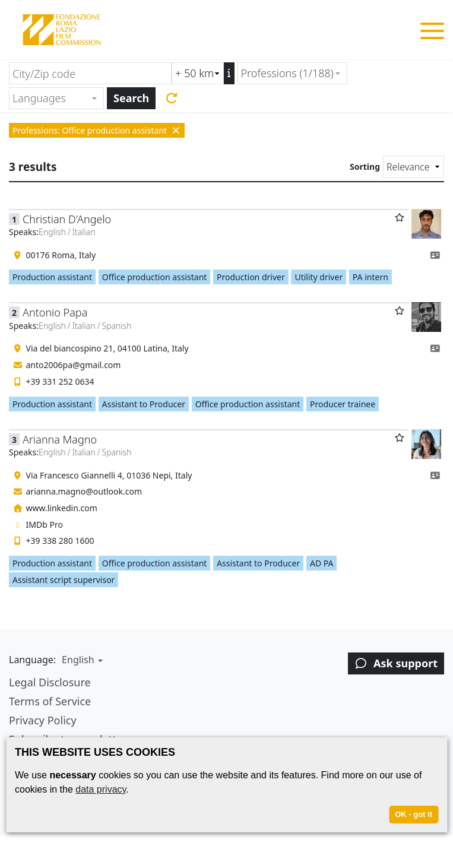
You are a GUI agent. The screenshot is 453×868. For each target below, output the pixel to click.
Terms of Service (50, 701)
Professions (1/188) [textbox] (287, 73)
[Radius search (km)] (198, 73)
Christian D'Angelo (67, 219)
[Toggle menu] (432, 33)
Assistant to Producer (144, 404)
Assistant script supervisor (64, 580)
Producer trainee (343, 404)
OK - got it (414, 814)
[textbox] (51, 98)
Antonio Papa (55, 312)
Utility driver (319, 277)
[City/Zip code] (90, 73)
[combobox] (292, 73)
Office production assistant (155, 277)
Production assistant (52, 277)
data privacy (101, 789)
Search (131, 98)
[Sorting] (414, 167)
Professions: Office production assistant (97, 130)
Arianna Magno (60, 439)
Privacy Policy (43, 720)
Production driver (251, 277)
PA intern (370, 277)
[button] (81, 660)
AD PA (322, 563)
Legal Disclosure (50, 682)
